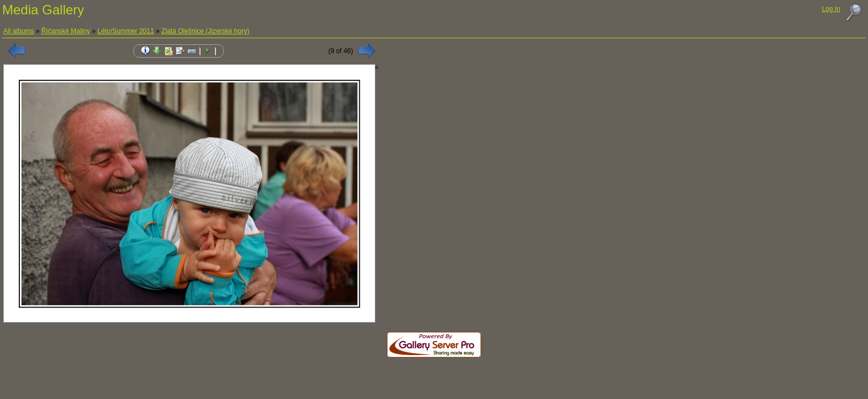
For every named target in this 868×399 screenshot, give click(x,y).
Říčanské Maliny (66, 31)
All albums (19, 31)
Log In (831, 9)
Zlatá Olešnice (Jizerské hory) (205, 31)
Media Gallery (43, 10)
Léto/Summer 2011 (126, 31)
